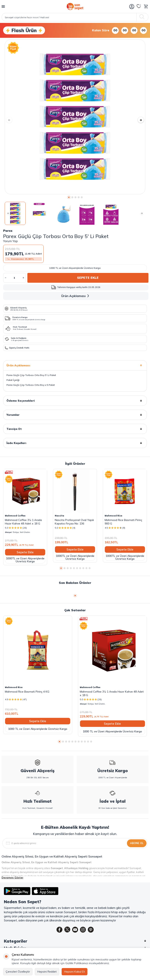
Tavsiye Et (75, 429)
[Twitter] (67, 930)
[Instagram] (83, 930)
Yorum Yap (10, 241)
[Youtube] (75, 930)
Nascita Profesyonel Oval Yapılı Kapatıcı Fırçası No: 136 (74, 522)
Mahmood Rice (113, 516)
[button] (69, 197)
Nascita (59, 516)
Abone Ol (137, 843)
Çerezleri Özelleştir (18, 972)
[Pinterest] (91, 930)
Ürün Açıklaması (76, 296)
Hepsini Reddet (47, 972)
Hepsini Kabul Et (75, 972)
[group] (75, 117)
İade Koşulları (75, 443)
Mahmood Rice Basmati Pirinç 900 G (123, 522)
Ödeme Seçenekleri (75, 401)
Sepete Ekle (88, 278)
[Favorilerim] (139, 6)
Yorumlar (75, 415)
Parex (8, 231)
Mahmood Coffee (15, 516)
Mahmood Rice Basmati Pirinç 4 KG (27, 692)
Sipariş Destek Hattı (17, 348)
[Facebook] (59, 930)
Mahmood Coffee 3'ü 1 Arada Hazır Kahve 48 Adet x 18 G (23, 522)
